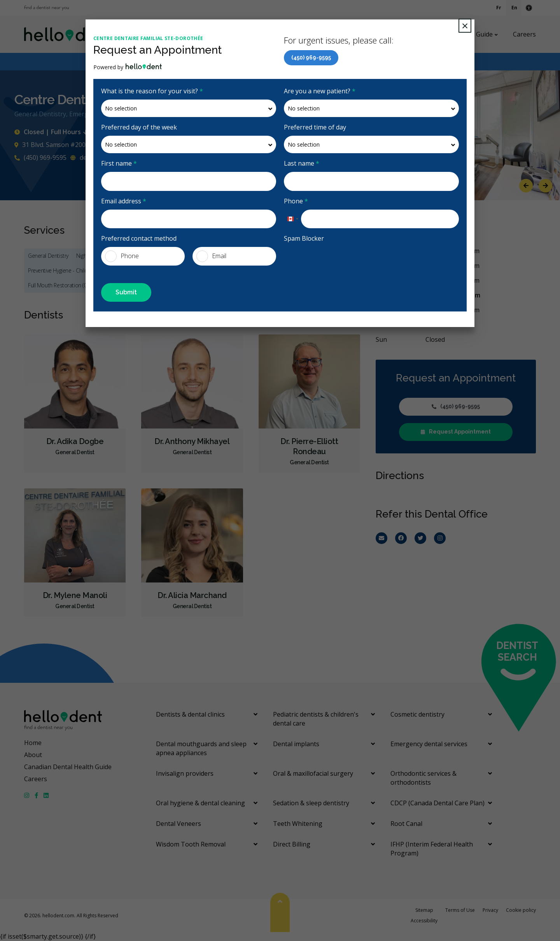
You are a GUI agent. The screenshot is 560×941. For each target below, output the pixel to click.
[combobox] (292, 219)
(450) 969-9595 (311, 58)
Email (211, 256)
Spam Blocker (304, 238)
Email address (124, 201)
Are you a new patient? (320, 91)
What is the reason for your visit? (152, 91)
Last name (302, 163)
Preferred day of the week (139, 127)
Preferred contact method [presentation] (139, 238)
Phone (296, 201)
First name (119, 163)
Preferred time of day (315, 127)
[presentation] (343, 262)
